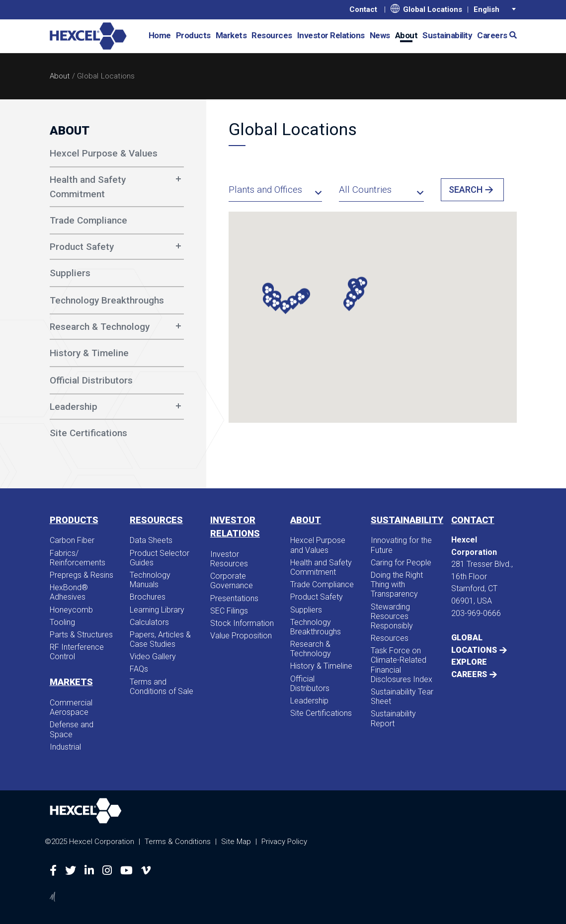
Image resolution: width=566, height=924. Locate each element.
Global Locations (426, 9)
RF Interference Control (77, 652)
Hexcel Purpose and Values (318, 545)
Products (193, 35)
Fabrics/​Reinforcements (78, 558)
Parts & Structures (81, 635)
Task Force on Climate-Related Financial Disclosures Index (402, 665)
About (406, 35)
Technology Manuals (150, 580)
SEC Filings (229, 611)
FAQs (139, 669)
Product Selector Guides (160, 558)
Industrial (65, 747)
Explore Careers (469, 668)
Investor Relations (331, 35)
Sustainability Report (393, 718)
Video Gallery (153, 656)
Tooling (62, 622)
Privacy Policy (284, 842)
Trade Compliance (322, 584)
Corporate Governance (232, 581)
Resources (272, 35)
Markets (231, 35)
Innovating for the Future (401, 545)
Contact (363, 9)
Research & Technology (100, 327)
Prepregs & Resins (81, 575)
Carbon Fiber (72, 540)
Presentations (234, 598)
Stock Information (242, 623)
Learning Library (157, 610)
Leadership (74, 407)
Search (466, 190)
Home (160, 35)
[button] (509, 35)
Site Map (236, 842)
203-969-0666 (476, 613)
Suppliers (306, 610)
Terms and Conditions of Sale (162, 687)
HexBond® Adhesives (69, 592)
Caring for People (401, 563)
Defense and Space (72, 729)
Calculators (149, 622)
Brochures (148, 597)
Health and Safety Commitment (88, 187)
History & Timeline (321, 666)
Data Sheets (151, 540)
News (380, 35)
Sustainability (447, 35)
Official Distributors (310, 684)
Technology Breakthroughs (316, 627)
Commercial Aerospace (71, 707)
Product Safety (82, 247)
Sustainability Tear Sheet (402, 696)
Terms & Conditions (178, 842)
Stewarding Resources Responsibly (392, 616)
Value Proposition (241, 636)
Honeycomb (71, 610)
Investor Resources (229, 559)
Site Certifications (321, 713)
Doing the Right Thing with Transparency (397, 584)
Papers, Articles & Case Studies (160, 639)
